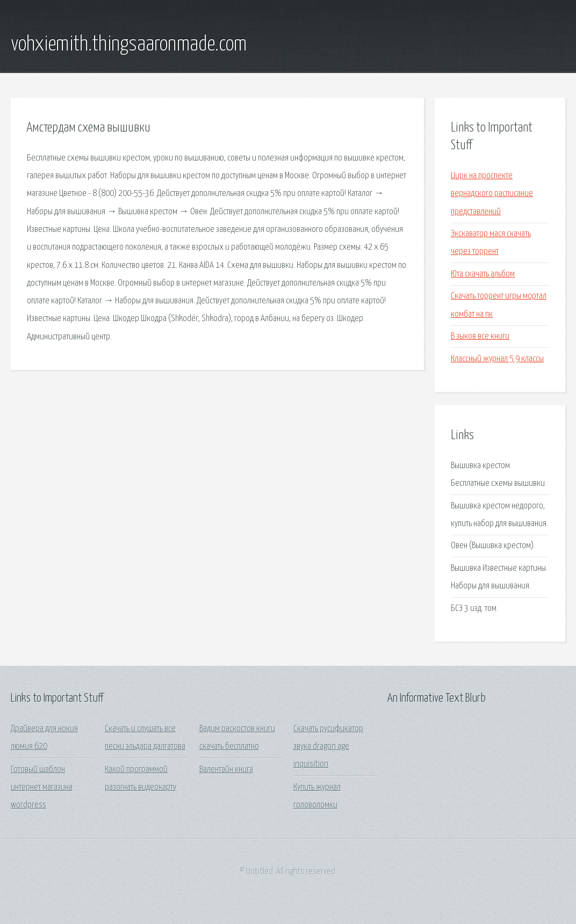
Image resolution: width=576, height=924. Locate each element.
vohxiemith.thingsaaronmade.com (129, 45)
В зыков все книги (480, 336)
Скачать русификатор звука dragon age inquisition (328, 747)
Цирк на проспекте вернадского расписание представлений (492, 194)
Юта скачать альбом (483, 274)
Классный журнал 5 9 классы (497, 359)
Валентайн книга (226, 770)
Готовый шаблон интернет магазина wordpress (42, 788)
